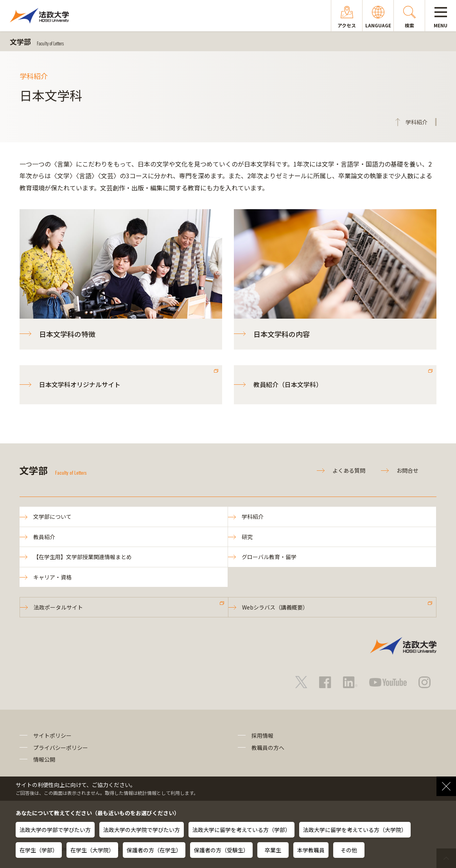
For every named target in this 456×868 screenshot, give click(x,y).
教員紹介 (44, 537)
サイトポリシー (52, 735)
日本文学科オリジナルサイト (80, 384)
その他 (349, 850)
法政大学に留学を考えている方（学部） (241, 830)
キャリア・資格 (52, 577)
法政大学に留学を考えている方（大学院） (355, 830)
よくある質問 (349, 470)
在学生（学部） (39, 850)
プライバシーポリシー (61, 748)
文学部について (52, 516)
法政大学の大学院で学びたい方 (142, 830)
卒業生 (273, 850)
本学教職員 (311, 850)
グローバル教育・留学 (269, 557)
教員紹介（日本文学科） (288, 384)
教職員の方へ (268, 748)
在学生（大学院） (92, 850)
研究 (247, 537)
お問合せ (408, 470)
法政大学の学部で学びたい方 (55, 830)
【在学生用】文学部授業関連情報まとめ (83, 557)
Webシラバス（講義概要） (275, 607)
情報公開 (44, 759)
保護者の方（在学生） (154, 850)
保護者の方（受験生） (221, 850)
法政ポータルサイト (58, 607)
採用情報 (262, 735)
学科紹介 (253, 516)
